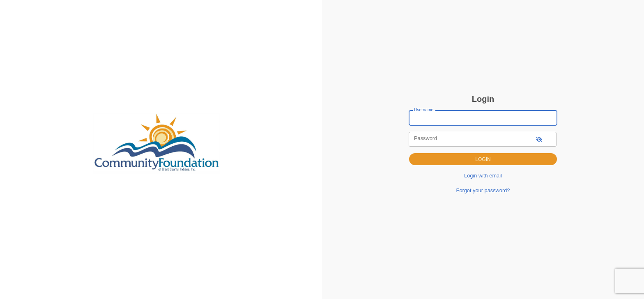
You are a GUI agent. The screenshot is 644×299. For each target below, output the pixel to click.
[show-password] (539, 139)
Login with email (483, 176)
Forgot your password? (483, 190)
